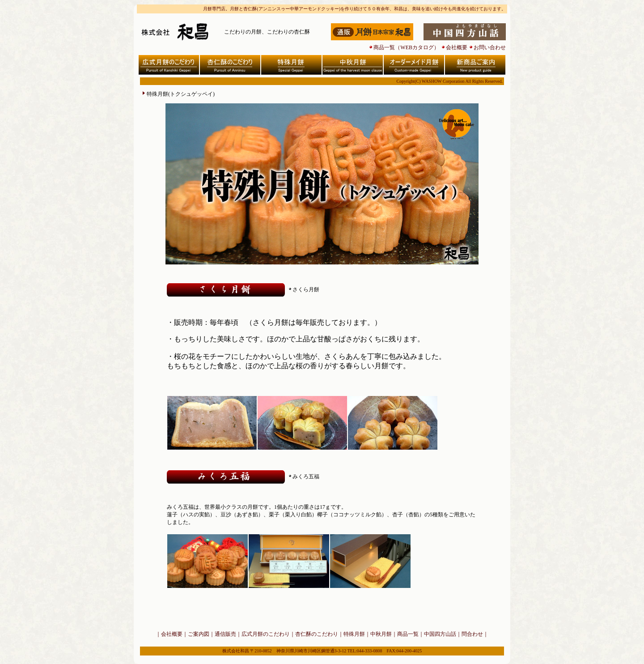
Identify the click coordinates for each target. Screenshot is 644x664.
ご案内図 (199, 634)
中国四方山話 (440, 634)
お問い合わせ (490, 47)
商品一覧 (408, 634)
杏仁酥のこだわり (317, 634)
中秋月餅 (381, 634)
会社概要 (457, 47)
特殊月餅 (354, 634)
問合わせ (472, 634)
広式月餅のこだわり (266, 634)
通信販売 (225, 634)
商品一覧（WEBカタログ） (406, 47)
